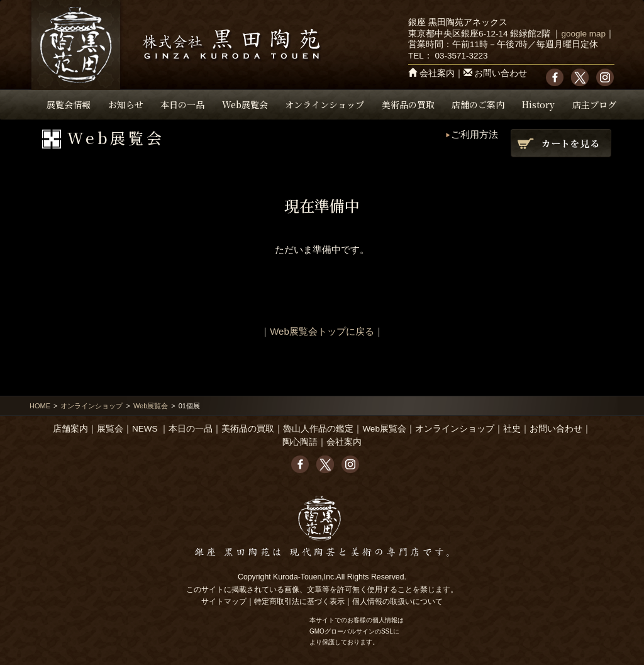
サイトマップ (224, 601)
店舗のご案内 (478, 104)
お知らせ (126, 104)
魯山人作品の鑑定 (318, 429)
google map (583, 34)
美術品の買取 (408, 104)
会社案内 (437, 73)
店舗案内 (70, 429)
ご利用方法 (475, 134)
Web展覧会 (245, 104)
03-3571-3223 (461, 56)
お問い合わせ (501, 73)
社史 (512, 429)
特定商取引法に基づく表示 (299, 601)
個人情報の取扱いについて (397, 601)
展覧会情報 (69, 104)
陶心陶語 (300, 442)
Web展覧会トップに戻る (322, 331)
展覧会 (110, 429)
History (538, 104)
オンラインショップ (325, 104)
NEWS (145, 429)
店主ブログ (594, 104)
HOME (40, 406)
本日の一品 (182, 104)
